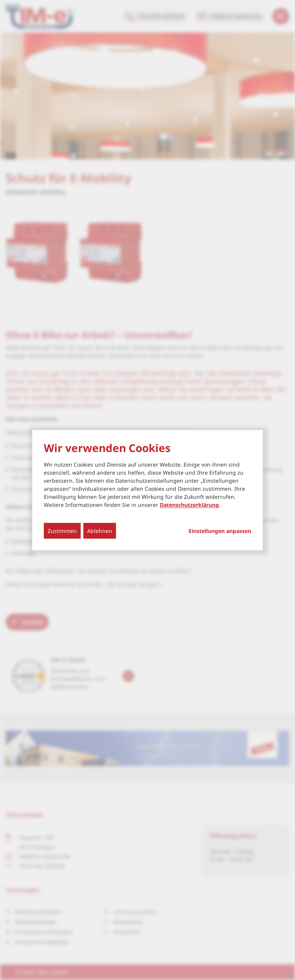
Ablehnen (100, 530)
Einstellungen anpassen (220, 531)
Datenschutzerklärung (189, 504)
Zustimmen (62, 530)
